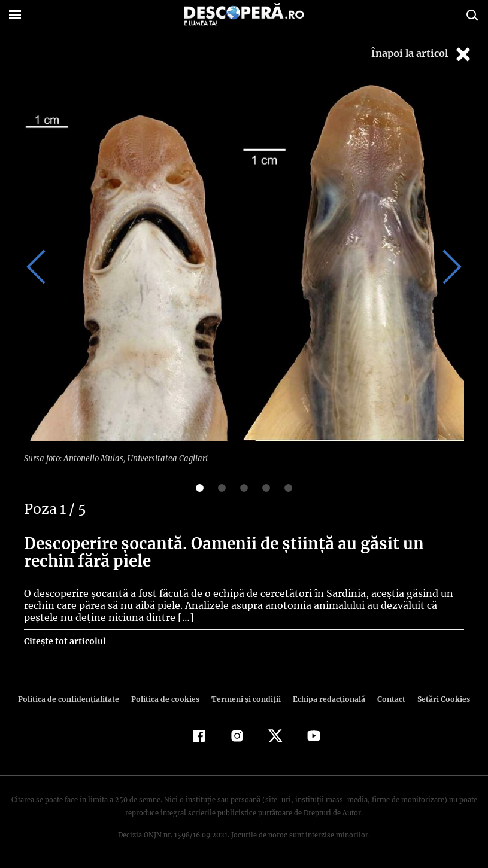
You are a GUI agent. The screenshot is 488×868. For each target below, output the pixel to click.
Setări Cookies (438, 698)
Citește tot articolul (64, 641)
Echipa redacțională (326, 698)
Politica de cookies (167, 698)
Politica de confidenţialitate (74, 698)
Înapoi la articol (422, 54)
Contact (387, 698)
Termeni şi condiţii (245, 698)
